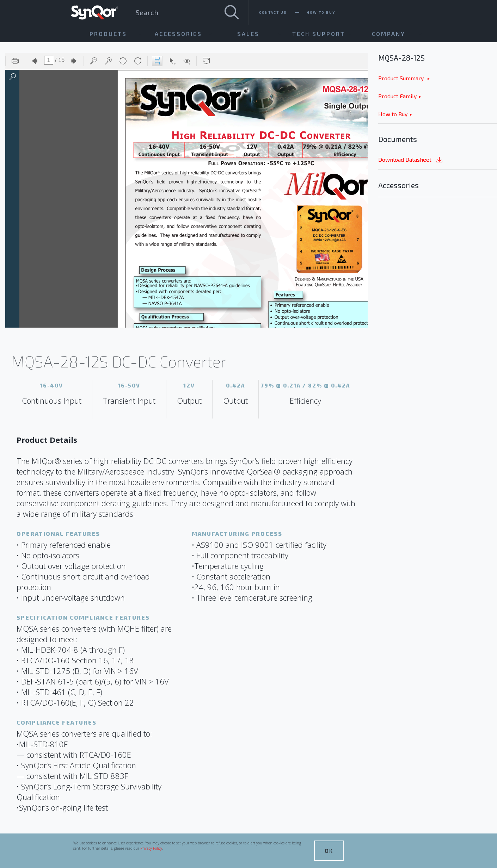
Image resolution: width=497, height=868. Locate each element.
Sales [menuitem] (248, 34)
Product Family (397, 96)
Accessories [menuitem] (178, 34)
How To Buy (321, 12)
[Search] (232, 12)
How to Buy (393, 114)
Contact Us (273, 12)
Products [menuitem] (108, 34)
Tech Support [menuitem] (319, 34)
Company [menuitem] (389, 34)
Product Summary (402, 78)
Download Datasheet (411, 160)
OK (329, 851)
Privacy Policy (151, 848)
